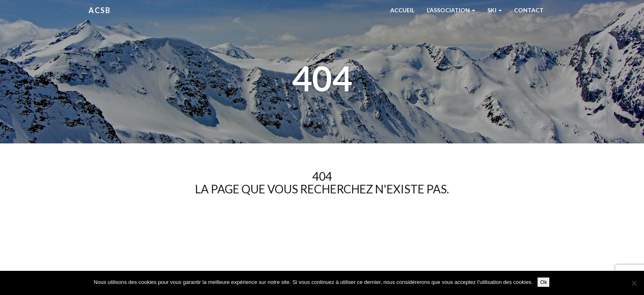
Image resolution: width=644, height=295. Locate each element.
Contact (529, 10)
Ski (495, 10)
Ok (544, 282)
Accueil (402, 10)
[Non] (634, 283)
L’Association (451, 10)
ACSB (100, 10)
